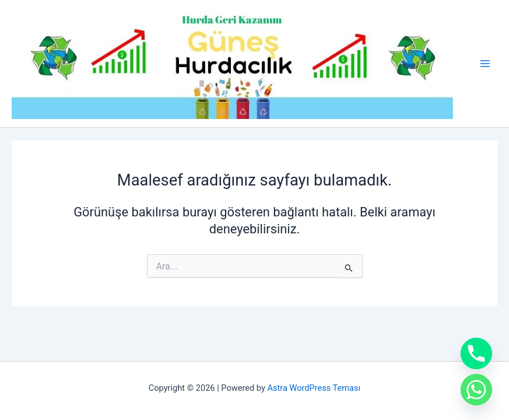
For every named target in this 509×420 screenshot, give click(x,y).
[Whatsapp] (476, 390)
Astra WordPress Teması (314, 388)
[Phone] (476, 353)
